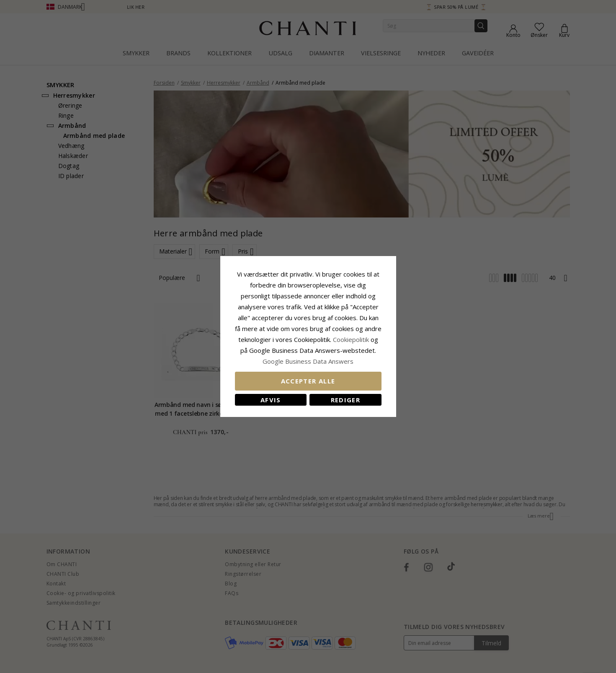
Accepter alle (308, 381)
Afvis (271, 400)
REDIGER (345, 400)
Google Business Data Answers (308, 361)
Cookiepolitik (351, 339)
